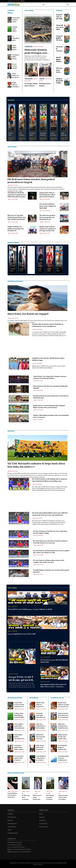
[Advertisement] (22, 210)
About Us (42, 817)
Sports (11, 431)
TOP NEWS (29, 10)
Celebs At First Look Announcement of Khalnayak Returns (22, 270)
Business (34, 698)
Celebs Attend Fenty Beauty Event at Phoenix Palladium (40, 270)
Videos (59, 10)
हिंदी (23, 1)
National (42, 79)
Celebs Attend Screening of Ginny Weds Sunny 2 (50, 270)
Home (41, 814)
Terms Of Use (43, 824)
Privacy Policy (43, 827)
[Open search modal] (68, 4)
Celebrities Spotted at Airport (13, 270)
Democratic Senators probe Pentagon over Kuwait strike (36, 52)
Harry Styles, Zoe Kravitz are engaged (28, 314)
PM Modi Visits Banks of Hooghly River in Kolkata (59, 270)
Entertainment (15, 281)
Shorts (11, 100)
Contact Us (42, 820)
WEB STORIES (13, 243)
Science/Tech (57, 698)
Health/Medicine (16, 773)
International (29, 47)
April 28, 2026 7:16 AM (14, 1)
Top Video (12, 588)
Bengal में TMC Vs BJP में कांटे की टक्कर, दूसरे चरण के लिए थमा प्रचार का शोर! (21, 679)
